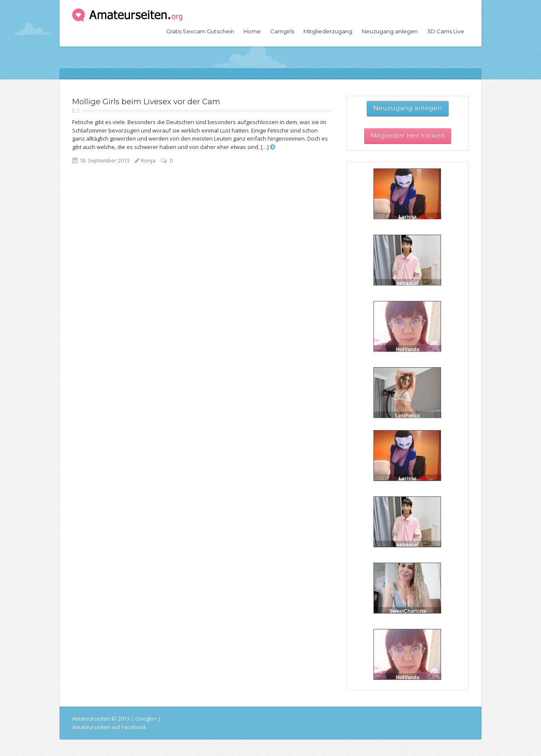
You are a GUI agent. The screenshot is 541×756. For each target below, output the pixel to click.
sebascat (407, 283)
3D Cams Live (446, 31)
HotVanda (407, 350)
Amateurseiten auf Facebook (109, 727)
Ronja (148, 160)
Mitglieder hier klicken (408, 135)
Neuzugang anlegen (390, 31)
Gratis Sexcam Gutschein (200, 31)
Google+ (146, 718)
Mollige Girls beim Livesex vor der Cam (146, 102)
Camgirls (282, 31)
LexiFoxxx (408, 416)
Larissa (408, 217)
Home (252, 31)
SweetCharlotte (407, 611)
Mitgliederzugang (328, 31)
